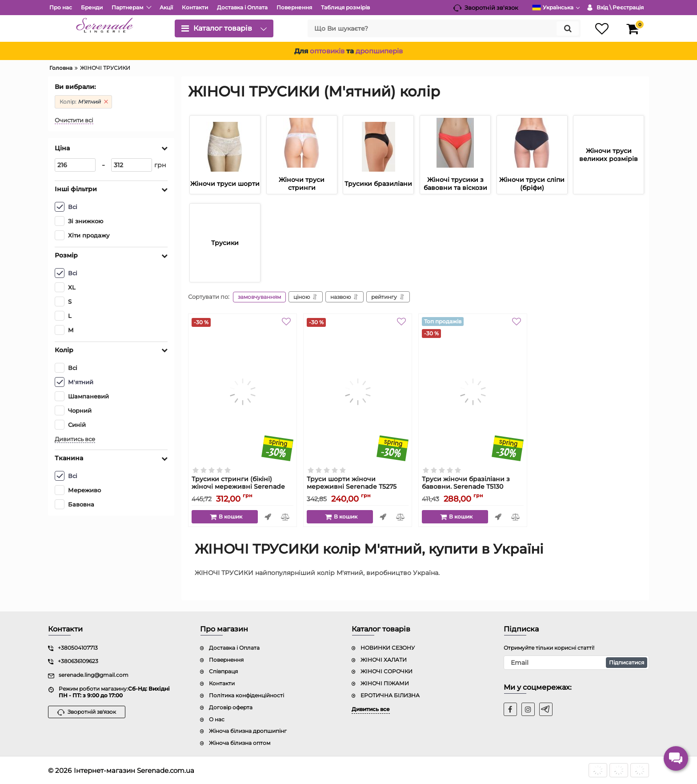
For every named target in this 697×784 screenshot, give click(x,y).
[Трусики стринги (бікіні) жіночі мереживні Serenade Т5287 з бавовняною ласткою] (242, 392)
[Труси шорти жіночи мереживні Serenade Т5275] (358, 392)
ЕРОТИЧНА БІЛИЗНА (390, 695)
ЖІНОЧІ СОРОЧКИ (387, 671)
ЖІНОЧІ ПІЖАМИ (385, 683)
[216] (75, 165)
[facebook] (510, 709)
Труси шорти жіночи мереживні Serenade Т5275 (358, 487)
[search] (444, 28)
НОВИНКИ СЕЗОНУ (388, 648)
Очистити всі (74, 120)
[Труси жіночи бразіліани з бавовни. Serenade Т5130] (473, 392)
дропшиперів (379, 51)
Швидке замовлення (268, 517)
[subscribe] (577, 663)
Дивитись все (75, 439)
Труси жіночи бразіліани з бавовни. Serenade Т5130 (473, 487)
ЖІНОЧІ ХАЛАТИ (384, 660)
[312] (132, 165)
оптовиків (327, 51)
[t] (546, 709)
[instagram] (528, 709)
